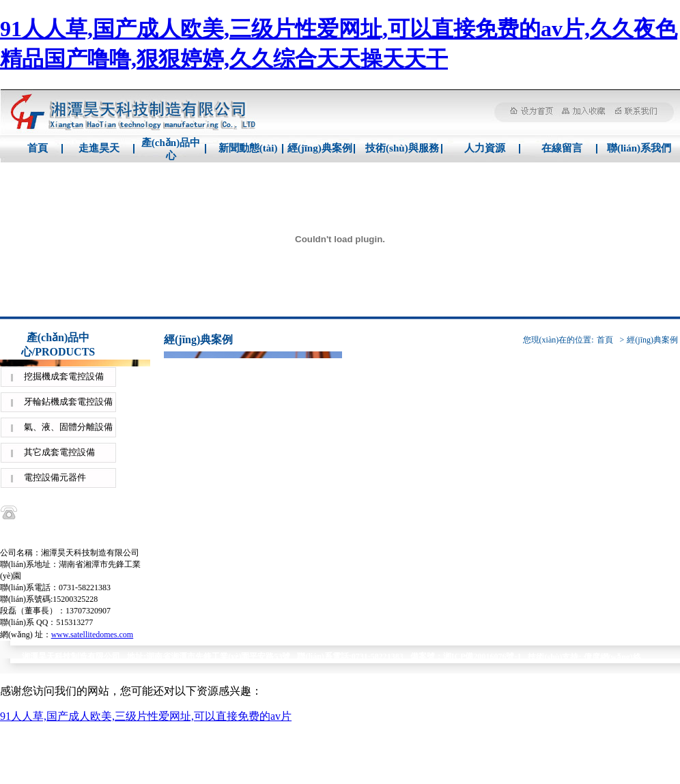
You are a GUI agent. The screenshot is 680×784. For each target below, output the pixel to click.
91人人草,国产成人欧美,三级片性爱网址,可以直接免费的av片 (146, 716)
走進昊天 (99, 148)
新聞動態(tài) (248, 148)
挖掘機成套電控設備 (64, 376)
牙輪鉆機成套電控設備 (68, 402)
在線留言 (562, 148)
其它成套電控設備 (59, 452)
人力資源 (485, 148)
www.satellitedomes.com (93, 635)
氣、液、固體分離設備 (68, 427)
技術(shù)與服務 (402, 148)
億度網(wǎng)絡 (612, 657)
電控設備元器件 (55, 477)
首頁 (38, 148)
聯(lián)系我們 (639, 148)
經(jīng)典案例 (320, 148)
